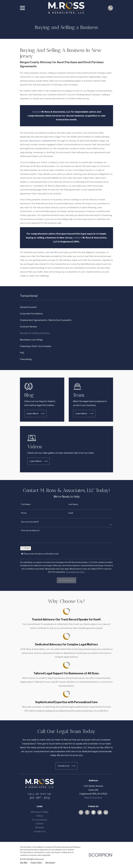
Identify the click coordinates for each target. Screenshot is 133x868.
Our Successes (40, 820)
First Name (26, 504)
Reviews (40, 827)
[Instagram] (81, 812)
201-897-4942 (40, 798)
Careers (40, 824)
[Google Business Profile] (93, 812)
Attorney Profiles (40, 812)
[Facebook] (87, 812)
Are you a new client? (30, 522)
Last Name (73, 504)
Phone (24, 513)
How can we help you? (30, 530)
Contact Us (40, 831)
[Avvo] (100, 812)
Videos (40, 816)
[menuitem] (66, 307)
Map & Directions (93, 798)
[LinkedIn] (106, 812)
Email (71, 513)
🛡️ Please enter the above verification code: (40, 554)
